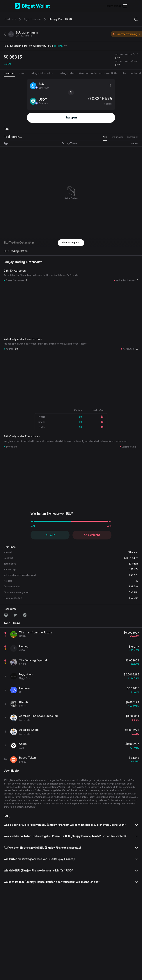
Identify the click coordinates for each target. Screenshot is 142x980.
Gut (50, 535)
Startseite (10, 19)
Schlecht (92, 535)
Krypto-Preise (32, 19)
